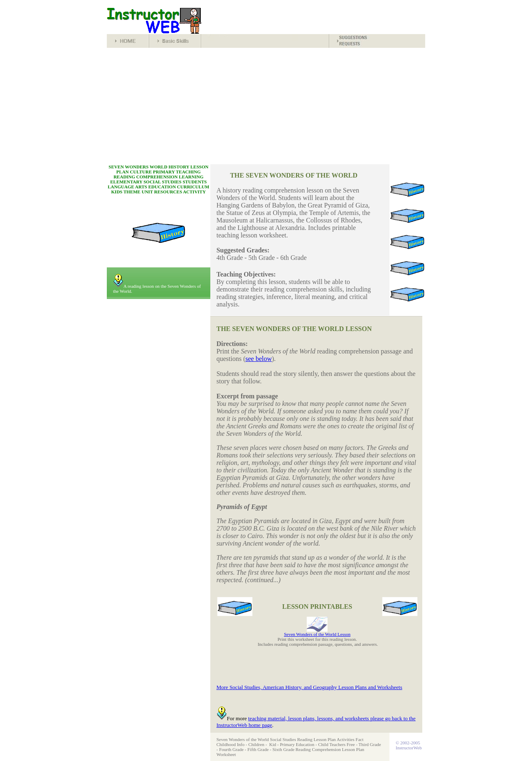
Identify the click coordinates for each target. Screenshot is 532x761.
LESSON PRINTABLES (317, 607)
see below (259, 359)
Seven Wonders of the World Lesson (317, 634)
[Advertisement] (266, 106)
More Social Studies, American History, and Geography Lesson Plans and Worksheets (309, 687)
